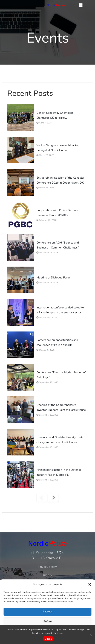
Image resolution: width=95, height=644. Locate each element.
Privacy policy (48, 567)
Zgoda (48, 639)
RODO (47, 575)
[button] (90, 584)
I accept (48, 612)
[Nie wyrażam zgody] (91, 635)
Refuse (48, 621)
